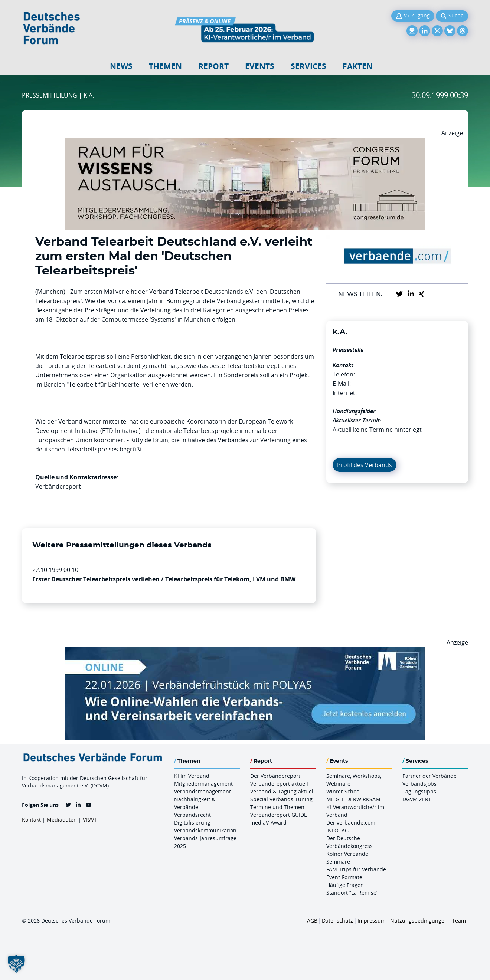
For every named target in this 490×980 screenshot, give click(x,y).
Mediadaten (62, 820)
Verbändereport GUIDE (279, 815)
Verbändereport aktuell (279, 784)
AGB (312, 920)
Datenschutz (337, 920)
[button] (16, 964)
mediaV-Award (268, 823)
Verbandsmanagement (202, 791)
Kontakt (31, 820)
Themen (165, 66)
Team (459, 920)
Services (308, 66)
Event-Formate (344, 877)
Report (213, 66)
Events (260, 66)
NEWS (121, 66)
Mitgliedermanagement (203, 784)
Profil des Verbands (365, 465)
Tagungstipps (419, 791)
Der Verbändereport (275, 776)
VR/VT (90, 820)
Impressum (372, 920)
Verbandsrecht (192, 815)
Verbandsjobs (419, 784)
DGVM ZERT (417, 799)
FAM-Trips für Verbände (356, 869)
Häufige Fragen (345, 885)
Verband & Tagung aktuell (282, 791)
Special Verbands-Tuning (281, 799)
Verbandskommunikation (205, 830)
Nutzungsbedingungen (419, 920)
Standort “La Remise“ (352, 893)
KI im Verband (192, 776)
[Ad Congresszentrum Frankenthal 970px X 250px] (245, 142)
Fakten (358, 66)
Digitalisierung (192, 823)
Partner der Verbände (429, 776)
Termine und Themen (277, 807)
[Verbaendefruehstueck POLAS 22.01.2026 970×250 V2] (245, 652)
